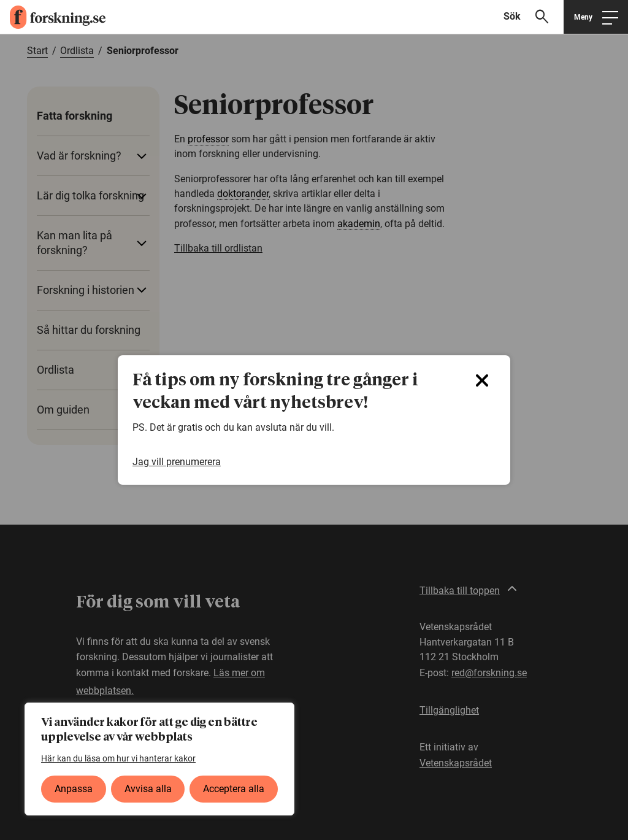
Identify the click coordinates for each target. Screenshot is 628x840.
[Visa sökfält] (531, 17)
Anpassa (74, 789)
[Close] (482, 380)
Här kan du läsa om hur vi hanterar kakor (118, 758)
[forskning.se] (53, 17)
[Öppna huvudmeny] (596, 17)
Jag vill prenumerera (177, 462)
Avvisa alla (148, 789)
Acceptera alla (234, 789)
